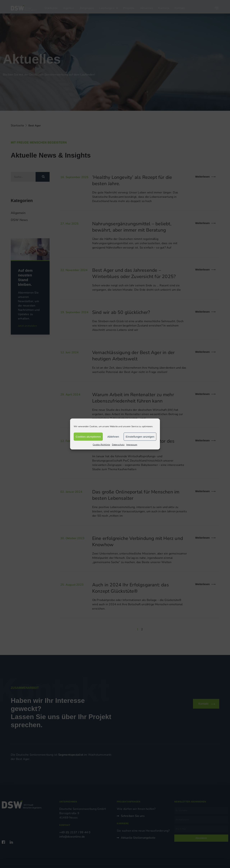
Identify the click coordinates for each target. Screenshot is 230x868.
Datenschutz (118, 445)
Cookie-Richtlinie (101, 445)
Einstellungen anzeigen (140, 437)
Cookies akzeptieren (88, 437)
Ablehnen (113, 437)
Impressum (132, 445)
